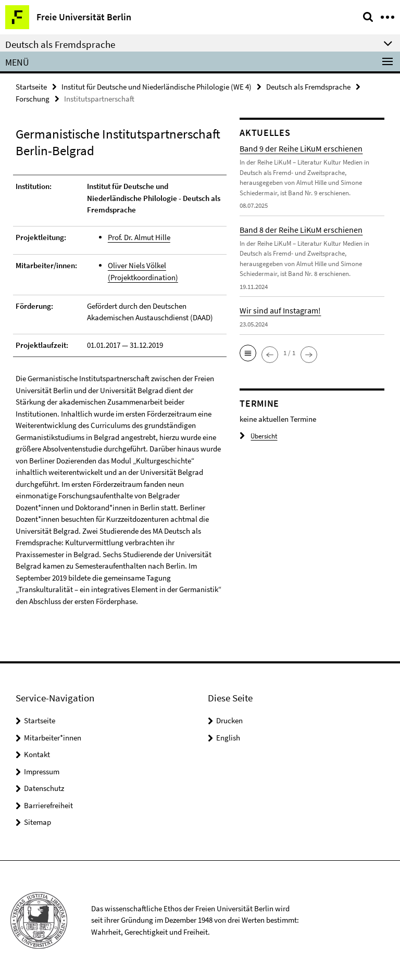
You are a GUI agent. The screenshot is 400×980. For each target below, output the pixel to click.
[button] (248, 353)
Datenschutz (44, 788)
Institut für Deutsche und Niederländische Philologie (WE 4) (157, 87)
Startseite (31, 87)
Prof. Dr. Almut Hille (139, 237)
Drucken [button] (229, 720)
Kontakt (37, 754)
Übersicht (258, 436)
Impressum (42, 771)
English (228, 738)
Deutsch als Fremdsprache (308, 87)
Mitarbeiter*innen (53, 738)
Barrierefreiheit (48, 805)
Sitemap (37, 822)
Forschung (33, 99)
